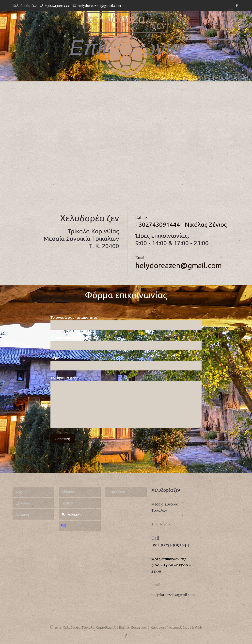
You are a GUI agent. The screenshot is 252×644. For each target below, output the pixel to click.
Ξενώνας (23, 503)
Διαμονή (22, 514)
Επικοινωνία (71, 514)
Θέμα (126, 363)
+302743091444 (57, 5)
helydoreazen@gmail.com (99, 5)
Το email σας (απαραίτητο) (126, 343)
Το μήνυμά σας (126, 402)
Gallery (68, 503)
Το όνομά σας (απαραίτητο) (126, 322)
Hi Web (196, 627)
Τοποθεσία (116, 492)
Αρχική (21, 492)
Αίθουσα (68, 492)
